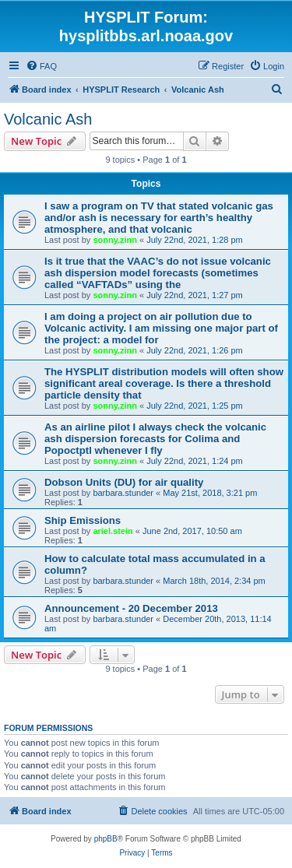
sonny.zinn (115, 240)
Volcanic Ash (48, 119)
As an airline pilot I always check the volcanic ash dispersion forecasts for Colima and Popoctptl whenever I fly (155, 439)
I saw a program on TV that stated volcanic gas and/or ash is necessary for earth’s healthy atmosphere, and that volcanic (159, 218)
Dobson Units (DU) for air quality (124, 482)
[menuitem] (41, 66)
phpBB (106, 839)
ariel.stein (113, 531)
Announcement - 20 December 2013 (131, 608)
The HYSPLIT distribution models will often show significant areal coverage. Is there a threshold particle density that (164, 383)
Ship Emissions (83, 520)
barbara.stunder (123, 493)
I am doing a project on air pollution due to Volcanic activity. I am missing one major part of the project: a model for (161, 328)
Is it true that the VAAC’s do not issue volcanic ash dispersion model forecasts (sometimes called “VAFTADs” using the (158, 273)
